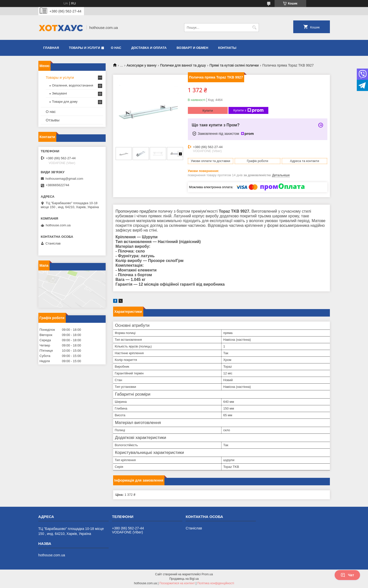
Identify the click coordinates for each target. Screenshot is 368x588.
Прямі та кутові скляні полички (234, 65)
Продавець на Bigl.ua (184, 579)
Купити (208, 111)
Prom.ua (207, 574)
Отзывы (53, 120)
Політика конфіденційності (216, 583)
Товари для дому (65, 102)
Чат (347, 575)
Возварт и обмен (192, 48)
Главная (51, 48)
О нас (116, 48)
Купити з (249, 110)
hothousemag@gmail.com (64, 179)
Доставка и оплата (149, 48)
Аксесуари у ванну (142, 65)
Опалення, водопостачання (73, 85)
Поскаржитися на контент (177, 583)
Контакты (227, 48)
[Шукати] (255, 28)
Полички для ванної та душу (183, 65)
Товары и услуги (85, 48)
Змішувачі (60, 93)
